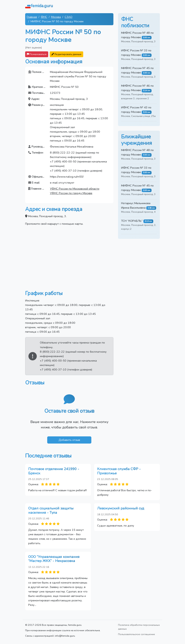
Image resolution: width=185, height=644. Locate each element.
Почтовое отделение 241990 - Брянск (54, 471)
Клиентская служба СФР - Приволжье (119, 471)
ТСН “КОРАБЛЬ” (132, 221)
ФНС (44, 17)
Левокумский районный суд (121, 508)
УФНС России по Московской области (75, 189)
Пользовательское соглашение (137, 634)
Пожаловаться (37, 54)
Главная (32, 17)
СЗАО (69, 17)
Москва (56, 17)
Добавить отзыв (69, 440)
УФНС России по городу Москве (71, 193)
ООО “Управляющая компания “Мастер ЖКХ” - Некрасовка (54, 559)
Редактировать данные (66, 54)
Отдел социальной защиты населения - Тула (51, 510)
